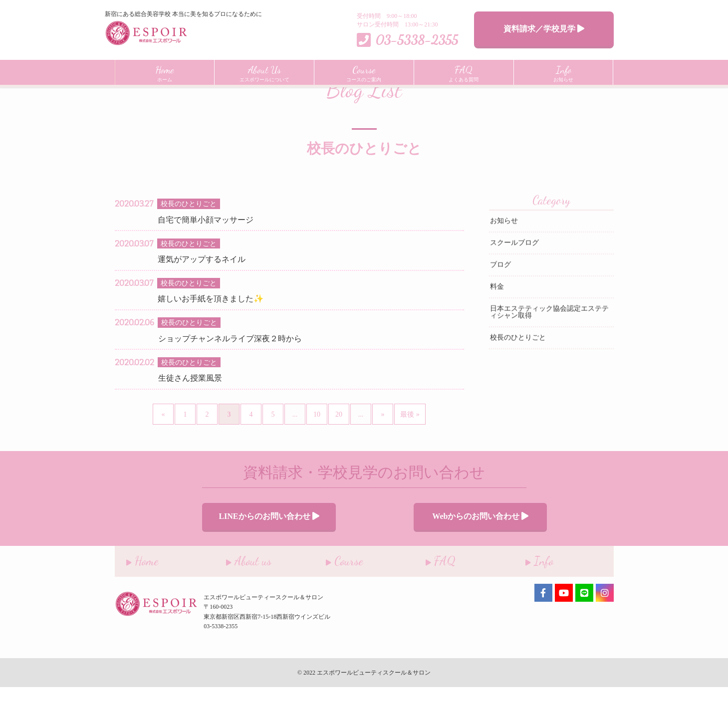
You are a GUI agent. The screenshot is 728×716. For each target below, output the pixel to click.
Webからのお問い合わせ (456, 546)
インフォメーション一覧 (178, 94)
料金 (497, 318)
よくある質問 (464, 72)
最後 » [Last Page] (410, 445)
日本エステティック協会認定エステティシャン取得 (549, 344)
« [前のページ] (163, 445)
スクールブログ (514, 274)
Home (122, 94)
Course (333, 588)
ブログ (500, 296)
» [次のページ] (383, 445)
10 (317, 445)
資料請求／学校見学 (544, 29)
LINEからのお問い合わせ (272, 546)
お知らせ (563, 72)
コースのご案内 (364, 72)
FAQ (429, 588)
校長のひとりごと (518, 369)
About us (237, 588)
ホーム (164, 72)
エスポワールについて (264, 72)
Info (528, 588)
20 (339, 445)
